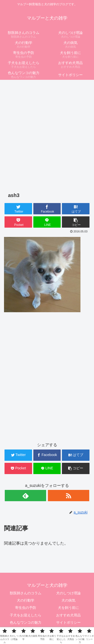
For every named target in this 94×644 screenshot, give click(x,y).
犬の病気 (68, 600)
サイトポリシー (68, 622)
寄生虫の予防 (26, 608)
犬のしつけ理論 (68, 593)
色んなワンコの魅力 (26, 622)
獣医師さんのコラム (26, 593)
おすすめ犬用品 (68, 615)
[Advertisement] (47, 131)
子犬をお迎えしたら (26, 615)
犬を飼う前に (68, 608)
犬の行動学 (26, 600)
